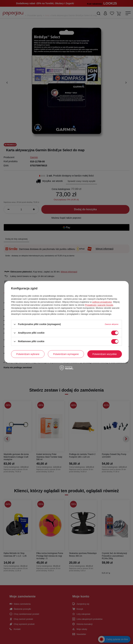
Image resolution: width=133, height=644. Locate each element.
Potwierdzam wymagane (66, 354)
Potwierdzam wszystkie (105, 354)
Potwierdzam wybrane (28, 354)
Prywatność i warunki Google (99, 305)
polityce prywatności (102, 302)
